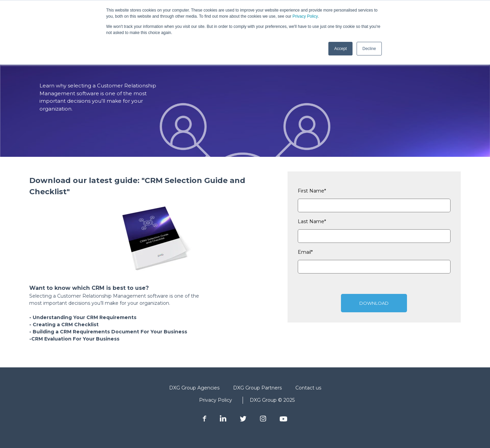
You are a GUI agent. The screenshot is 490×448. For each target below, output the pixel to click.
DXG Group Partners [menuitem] (257, 388)
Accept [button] (340, 49)
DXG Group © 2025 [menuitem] (272, 400)
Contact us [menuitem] (308, 388)
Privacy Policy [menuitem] (216, 400)
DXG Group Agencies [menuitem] (194, 388)
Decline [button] (369, 49)
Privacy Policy (305, 16)
